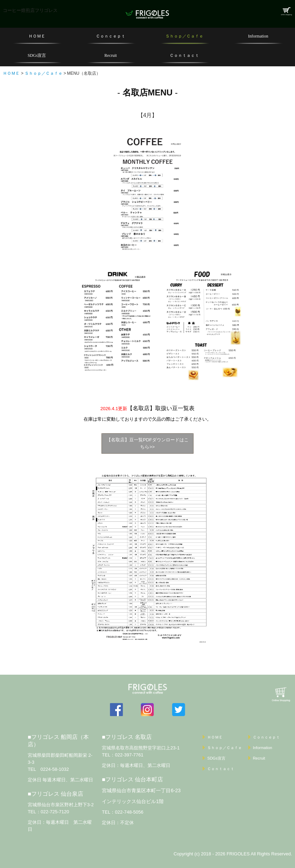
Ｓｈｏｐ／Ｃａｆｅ (184, 36)
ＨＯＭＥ (37, 36)
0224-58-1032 (55, 769)
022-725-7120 (55, 812)
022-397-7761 (129, 755)
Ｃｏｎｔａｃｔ (184, 55)
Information (258, 36)
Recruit (110, 55)
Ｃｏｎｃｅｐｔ (111, 36)
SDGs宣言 (37, 55)
